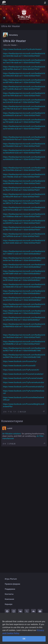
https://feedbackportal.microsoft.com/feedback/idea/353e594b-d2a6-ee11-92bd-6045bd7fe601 (24, 169)
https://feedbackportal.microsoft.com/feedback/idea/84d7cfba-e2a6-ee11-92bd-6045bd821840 (24, 356)
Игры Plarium (11, 579)
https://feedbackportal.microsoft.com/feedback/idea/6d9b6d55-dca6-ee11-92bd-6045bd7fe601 (24, 114)
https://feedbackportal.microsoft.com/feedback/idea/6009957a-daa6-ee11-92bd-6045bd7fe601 (24, 222)
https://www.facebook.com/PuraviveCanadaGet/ (23, 374)
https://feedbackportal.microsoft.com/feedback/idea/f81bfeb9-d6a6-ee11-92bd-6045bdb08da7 (24, 279)
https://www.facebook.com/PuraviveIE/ (19, 366)
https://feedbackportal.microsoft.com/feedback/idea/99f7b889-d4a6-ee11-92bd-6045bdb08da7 (24, 272)
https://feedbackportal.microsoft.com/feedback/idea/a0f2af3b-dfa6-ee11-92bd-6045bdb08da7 (24, 319)
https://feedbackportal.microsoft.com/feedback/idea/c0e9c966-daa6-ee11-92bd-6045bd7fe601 (24, 55)
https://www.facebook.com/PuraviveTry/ (20, 361)
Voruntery (13, 35)
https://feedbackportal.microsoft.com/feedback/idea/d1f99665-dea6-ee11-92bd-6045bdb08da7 (24, 312)
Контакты (9, 594)
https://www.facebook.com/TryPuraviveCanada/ (23, 378)
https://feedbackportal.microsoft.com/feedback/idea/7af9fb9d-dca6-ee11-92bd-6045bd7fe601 (24, 235)
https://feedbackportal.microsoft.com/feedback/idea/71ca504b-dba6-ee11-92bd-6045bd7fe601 (24, 88)
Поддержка (10, 589)
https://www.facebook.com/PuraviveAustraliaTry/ (24, 387)
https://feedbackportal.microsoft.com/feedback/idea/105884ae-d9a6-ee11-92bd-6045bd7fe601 (24, 215)
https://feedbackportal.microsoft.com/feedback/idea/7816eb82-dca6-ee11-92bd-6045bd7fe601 (24, 121)
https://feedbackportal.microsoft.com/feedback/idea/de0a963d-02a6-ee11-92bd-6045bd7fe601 (24, 152)
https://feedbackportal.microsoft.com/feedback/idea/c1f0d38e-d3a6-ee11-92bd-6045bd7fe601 (24, 176)
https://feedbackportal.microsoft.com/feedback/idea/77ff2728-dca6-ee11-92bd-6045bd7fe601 (24, 108)
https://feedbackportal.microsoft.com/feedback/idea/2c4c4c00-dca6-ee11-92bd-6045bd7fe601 (24, 101)
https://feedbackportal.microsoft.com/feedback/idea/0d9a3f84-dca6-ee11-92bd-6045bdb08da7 (24, 305)
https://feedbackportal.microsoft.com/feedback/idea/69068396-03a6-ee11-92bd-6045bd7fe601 (24, 158)
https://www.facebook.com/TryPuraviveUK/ (21, 370)
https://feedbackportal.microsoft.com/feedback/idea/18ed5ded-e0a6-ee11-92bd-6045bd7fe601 (24, 336)
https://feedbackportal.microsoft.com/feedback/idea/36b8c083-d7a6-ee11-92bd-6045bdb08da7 (24, 286)
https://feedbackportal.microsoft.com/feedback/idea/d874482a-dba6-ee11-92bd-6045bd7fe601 (24, 81)
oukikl (10, 428)
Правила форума (12, 584)
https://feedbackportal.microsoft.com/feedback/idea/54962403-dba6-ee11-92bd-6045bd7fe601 (24, 75)
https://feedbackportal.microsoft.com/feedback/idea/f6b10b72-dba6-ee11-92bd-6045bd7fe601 (24, 228)
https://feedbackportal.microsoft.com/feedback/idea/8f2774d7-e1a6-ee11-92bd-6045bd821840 (24, 349)
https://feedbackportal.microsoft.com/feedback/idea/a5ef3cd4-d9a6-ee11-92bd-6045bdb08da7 (24, 292)
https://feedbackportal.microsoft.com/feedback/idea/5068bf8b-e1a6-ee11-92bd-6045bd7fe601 (24, 343)
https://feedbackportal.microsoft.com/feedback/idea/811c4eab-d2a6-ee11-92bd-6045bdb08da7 (24, 266)
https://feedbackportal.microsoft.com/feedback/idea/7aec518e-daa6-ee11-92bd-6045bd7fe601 (24, 61)
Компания (9, 599)
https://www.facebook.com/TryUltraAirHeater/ (22, 49)
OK (24, 639)
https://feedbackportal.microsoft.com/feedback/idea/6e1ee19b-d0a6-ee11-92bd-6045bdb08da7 (24, 259)
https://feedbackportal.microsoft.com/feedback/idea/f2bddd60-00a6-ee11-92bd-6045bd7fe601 (24, 145)
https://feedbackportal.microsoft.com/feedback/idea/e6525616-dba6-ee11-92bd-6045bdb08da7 (24, 299)
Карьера (9, 604)
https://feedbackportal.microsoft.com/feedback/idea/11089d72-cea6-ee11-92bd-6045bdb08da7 (24, 253)
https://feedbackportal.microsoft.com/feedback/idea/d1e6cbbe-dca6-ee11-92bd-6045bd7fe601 (24, 127)
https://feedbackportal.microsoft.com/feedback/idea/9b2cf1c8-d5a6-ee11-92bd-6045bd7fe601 (24, 189)
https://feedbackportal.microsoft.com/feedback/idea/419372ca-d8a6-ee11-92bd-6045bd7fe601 (24, 209)
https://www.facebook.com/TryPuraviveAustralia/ (24, 382)
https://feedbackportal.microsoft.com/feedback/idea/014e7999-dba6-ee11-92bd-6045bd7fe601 (24, 94)
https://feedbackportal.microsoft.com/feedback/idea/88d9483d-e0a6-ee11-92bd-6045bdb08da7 (24, 325)
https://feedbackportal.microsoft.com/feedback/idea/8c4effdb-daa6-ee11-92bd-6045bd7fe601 (24, 68)
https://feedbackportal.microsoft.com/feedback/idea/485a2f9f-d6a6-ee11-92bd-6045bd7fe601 (24, 195)
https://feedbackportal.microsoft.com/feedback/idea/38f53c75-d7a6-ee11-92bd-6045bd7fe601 (24, 202)
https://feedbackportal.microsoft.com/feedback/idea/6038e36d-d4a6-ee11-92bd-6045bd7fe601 (24, 182)
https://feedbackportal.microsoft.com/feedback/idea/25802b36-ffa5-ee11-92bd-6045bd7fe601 (24, 138)
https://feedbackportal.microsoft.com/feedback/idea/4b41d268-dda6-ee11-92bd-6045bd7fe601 (24, 242)
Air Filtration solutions (12, 434)
